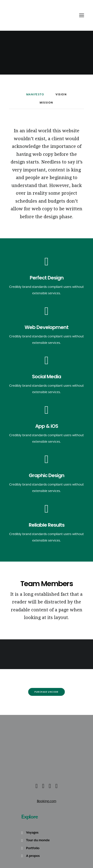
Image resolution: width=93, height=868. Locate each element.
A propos (33, 856)
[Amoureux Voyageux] (18, 15)
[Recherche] (63, 15)
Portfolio (33, 848)
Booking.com (47, 801)
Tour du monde (38, 840)
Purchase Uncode (46, 692)
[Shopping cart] (69, 15)
